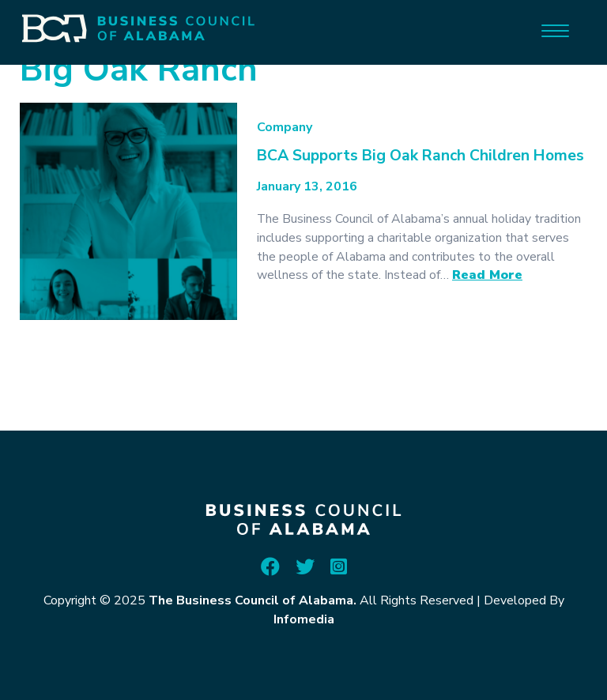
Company (285, 127)
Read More (487, 275)
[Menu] (555, 30)
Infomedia (304, 619)
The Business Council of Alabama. (253, 600)
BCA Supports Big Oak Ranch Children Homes (420, 155)
